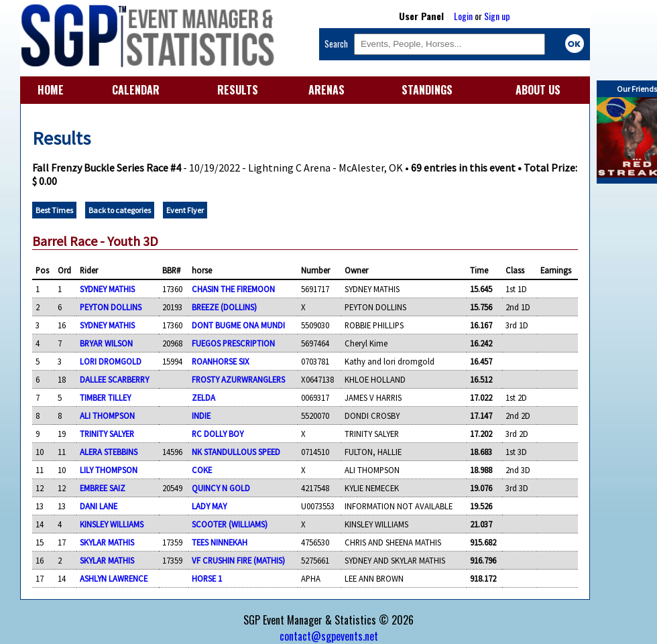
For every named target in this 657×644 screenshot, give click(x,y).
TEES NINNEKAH (220, 542)
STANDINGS (427, 90)
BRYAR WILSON (106, 343)
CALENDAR (136, 90)
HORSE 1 (207, 578)
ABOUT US (538, 90)
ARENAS (326, 90)
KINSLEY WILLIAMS (112, 524)
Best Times (54, 210)
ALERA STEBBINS (109, 452)
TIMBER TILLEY (105, 397)
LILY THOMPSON (109, 470)
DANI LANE (99, 506)
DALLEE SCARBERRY (114, 379)
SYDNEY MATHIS (107, 289)
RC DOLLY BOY (218, 434)
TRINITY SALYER (107, 434)
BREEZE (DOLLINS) (224, 307)
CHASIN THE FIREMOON (233, 289)
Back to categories (120, 210)
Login (463, 16)
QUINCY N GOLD (221, 488)
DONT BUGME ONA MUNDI (238, 325)
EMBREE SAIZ (103, 488)
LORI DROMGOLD (111, 361)
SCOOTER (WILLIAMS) (230, 524)
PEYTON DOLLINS (111, 307)
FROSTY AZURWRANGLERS (238, 379)
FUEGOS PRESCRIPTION (233, 343)
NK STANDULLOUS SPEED (236, 452)
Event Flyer (185, 210)
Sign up (497, 16)
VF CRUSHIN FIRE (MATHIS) (238, 560)
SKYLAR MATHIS (107, 542)
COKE (202, 470)
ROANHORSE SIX (221, 361)
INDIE (201, 415)
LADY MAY (209, 506)
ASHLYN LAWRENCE (114, 578)
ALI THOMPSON (107, 415)
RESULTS (238, 90)
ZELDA (203, 397)
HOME (51, 90)
